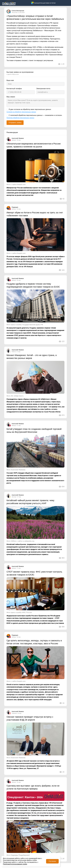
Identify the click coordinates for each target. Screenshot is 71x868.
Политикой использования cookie (15, 864)
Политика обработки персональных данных (20, 118)
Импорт (14, 140)
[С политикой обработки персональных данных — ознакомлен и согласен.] (7, 116)
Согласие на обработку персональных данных (21, 112)
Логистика (15, 12)
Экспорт (14, 497)
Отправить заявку (15, 123)
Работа (14, 352)
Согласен (52, 861)
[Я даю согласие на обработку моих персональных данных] (7, 110)
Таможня (14, 713)
